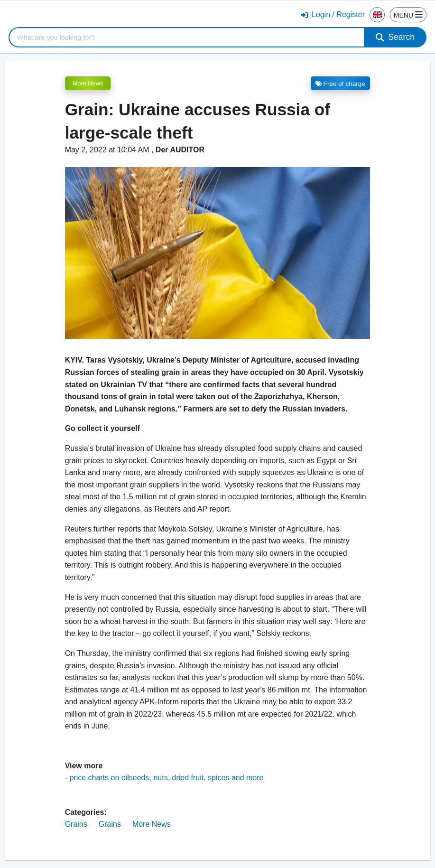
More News (88, 83)
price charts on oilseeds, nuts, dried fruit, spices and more (166, 778)
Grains (76, 824)
